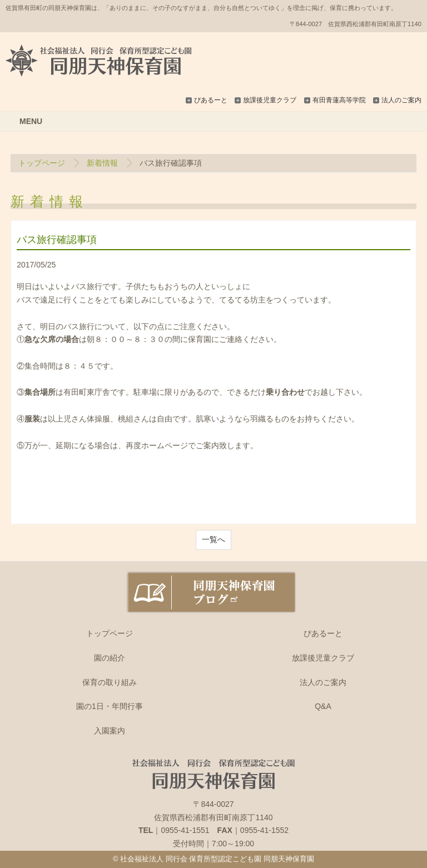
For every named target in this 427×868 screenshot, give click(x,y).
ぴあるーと (211, 100)
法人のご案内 (401, 100)
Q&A (323, 706)
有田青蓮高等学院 (339, 100)
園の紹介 (110, 658)
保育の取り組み (110, 682)
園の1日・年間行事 (110, 706)
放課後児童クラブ (270, 100)
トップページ (42, 163)
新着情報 (102, 163)
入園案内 (110, 731)
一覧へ (213, 539)
